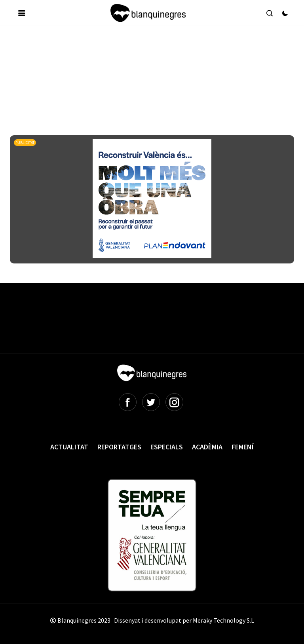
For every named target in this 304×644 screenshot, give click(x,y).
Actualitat (69, 447)
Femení (243, 447)
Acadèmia (207, 447)
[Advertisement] (154, 55)
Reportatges (119, 447)
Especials (167, 447)
